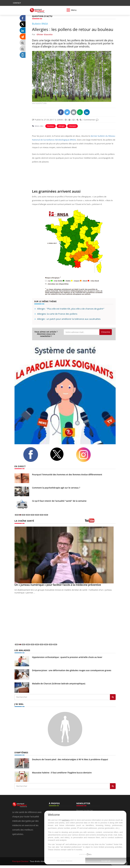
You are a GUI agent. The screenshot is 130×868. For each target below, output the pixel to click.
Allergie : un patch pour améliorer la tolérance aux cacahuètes (69, 319)
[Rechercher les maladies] (113, 697)
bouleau (51, 126)
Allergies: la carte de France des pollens (57, 314)
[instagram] (87, 455)
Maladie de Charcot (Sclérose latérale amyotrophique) (59, 683)
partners (66, 820)
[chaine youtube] (100, 522)
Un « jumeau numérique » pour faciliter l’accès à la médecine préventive (58, 585)
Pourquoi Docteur (21, 861)
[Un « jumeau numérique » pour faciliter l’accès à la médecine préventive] (65, 555)
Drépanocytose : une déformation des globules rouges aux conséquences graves (72, 670)
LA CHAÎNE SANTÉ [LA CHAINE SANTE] (24, 521)
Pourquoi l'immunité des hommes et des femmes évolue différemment (67, 474)
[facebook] (34, 454)
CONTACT (17, 3)
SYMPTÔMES (21, 752)
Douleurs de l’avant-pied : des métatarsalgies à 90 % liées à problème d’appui (70, 759)
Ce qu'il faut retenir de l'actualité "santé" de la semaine (59, 501)
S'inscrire (106, 332)
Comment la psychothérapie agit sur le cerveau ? (56, 488)
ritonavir (72, 126)
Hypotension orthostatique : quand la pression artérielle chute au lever (67, 657)
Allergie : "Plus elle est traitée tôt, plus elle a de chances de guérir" (71, 308)
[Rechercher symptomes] (113, 786)
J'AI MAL (19, 704)
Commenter (91, 120)
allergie (61, 126)
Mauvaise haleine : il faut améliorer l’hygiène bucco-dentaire (62, 772)
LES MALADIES (22, 650)
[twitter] (61, 454)
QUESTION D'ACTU (42, 16)
